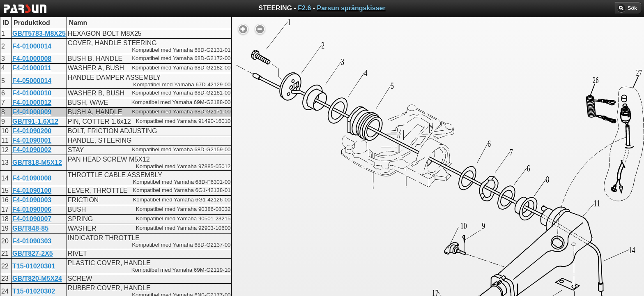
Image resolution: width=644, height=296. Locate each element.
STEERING (294, 210)
